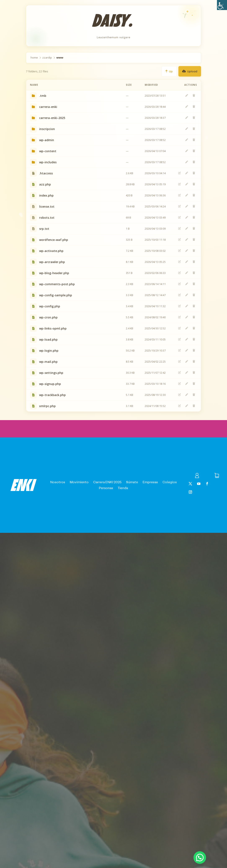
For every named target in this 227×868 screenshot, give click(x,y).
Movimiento (79, 482)
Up (169, 71)
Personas (106, 488)
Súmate (132, 482)
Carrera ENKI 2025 (107, 482)
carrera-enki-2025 (52, 118)
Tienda (123, 488)
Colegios (170, 482)
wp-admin (47, 140)
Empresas (150, 482)
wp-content (48, 151)
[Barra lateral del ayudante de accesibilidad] (222, 5)
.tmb (43, 96)
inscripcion (47, 129)
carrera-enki (48, 107)
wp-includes (48, 162)
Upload (190, 71)
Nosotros (58, 482)
